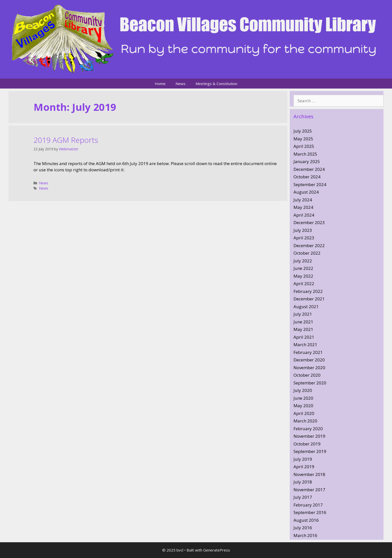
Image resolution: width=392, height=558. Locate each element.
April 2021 (304, 337)
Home (160, 84)
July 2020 (303, 390)
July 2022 (303, 261)
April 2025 (304, 146)
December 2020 (309, 360)
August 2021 (306, 307)
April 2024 (304, 215)
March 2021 (305, 345)
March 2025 (305, 154)
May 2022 (303, 276)
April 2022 (304, 284)
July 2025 (303, 131)
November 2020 (309, 368)
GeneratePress (217, 550)
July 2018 (303, 482)
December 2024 (309, 169)
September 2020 (310, 383)
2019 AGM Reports (66, 140)
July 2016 (303, 528)
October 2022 (307, 253)
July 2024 (303, 200)
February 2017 (308, 505)
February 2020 (308, 429)
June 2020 (303, 398)
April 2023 (304, 238)
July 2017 (303, 497)
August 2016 (306, 520)
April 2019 (304, 467)
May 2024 (303, 207)
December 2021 (309, 299)
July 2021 (303, 314)
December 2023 (309, 222)
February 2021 (308, 352)
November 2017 (309, 490)
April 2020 (304, 413)
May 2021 (303, 329)
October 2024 (307, 177)
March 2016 (305, 535)
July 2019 (303, 459)
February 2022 (308, 291)
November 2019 (309, 436)
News (180, 84)
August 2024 (306, 192)
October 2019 (307, 444)
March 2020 (305, 421)
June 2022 (303, 268)
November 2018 (309, 474)
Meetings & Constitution (216, 84)
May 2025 (303, 139)
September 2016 (310, 512)
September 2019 (310, 451)
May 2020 (303, 406)
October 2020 (307, 375)
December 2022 (309, 245)
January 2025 (307, 161)
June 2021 (303, 322)
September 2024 (310, 184)
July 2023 (303, 230)
